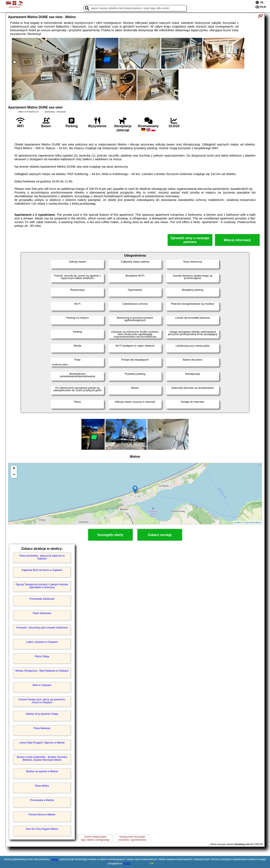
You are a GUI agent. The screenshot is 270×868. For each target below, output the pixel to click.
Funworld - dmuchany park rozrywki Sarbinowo (42, 628)
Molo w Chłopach (42, 685)
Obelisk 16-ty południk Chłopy (42, 714)
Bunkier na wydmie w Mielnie (42, 771)
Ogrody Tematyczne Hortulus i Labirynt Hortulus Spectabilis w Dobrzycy (42, 586)
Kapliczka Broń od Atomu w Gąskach (42, 570)
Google (55, 859)
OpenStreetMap (253, 522)
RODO (127, 863)
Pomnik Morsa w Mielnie (42, 815)
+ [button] (14, 469)
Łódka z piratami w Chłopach (42, 642)
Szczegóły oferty (110, 535)
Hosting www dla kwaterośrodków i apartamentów (132, 838)
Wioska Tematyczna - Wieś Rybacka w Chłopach (42, 671)
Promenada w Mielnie (42, 800)
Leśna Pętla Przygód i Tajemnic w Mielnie (42, 743)
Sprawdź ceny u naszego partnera (190, 240)
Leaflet (237, 522)
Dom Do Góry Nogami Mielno (42, 829)
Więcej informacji (237, 240)
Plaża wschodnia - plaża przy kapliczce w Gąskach (42, 557)
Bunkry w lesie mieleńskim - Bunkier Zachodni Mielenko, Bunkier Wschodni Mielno (42, 758)
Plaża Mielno (42, 786)
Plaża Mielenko (42, 728)
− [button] (14, 475)
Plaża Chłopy (42, 656)
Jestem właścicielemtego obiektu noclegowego (95, 838)
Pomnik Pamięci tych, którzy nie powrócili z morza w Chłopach (42, 701)
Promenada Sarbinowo (42, 599)
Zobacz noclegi (160, 535)
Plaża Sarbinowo (42, 613)
